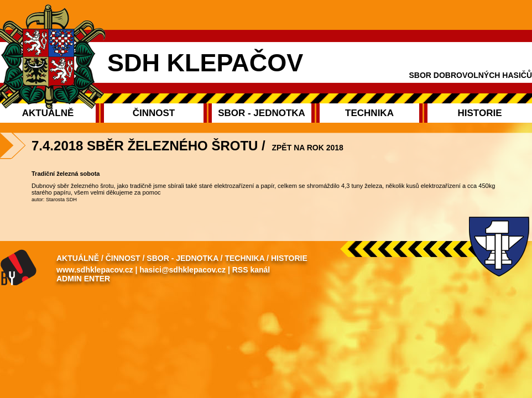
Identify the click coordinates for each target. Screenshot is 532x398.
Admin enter (83, 279)
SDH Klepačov (205, 63)
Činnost (123, 258)
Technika (244, 258)
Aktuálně (78, 258)
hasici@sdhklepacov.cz (182, 270)
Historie (289, 258)
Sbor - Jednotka (182, 258)
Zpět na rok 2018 (307, 148)
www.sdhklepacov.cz (95, 270)
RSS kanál (251, 270)
